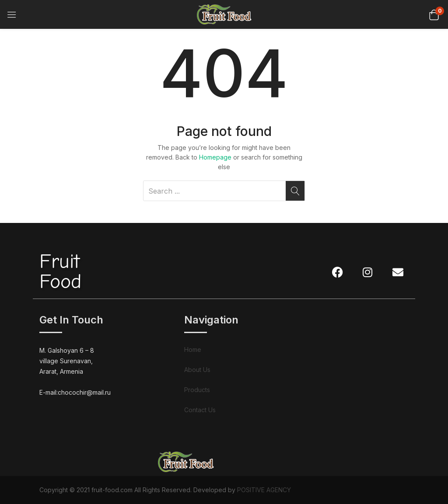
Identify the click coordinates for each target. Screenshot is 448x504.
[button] (434, 14)
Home (193, 349)
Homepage (215, 157)
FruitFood (60, 272)
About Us (197, 370)
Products (197, 390)
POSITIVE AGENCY (264, 490)
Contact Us (200, 410)
